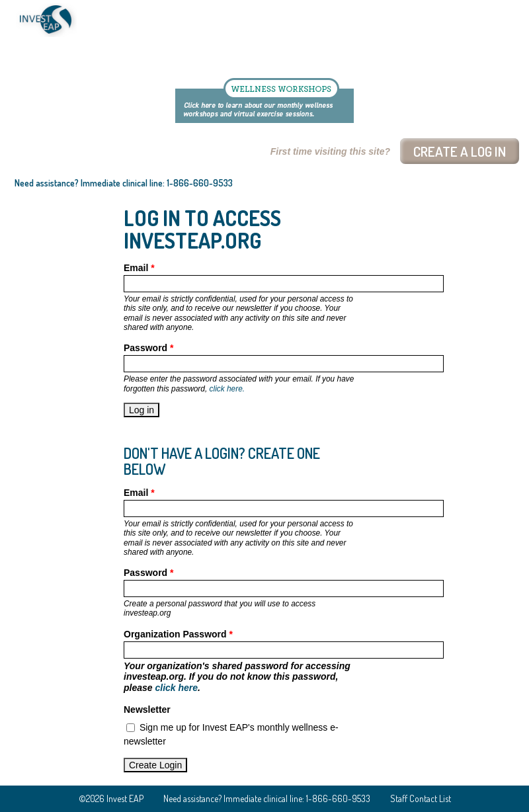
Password (148, 348)
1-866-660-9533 (200, 183)
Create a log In (460, 151)
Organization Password (178, 634)
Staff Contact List (421, 798)
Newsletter (147, 710)
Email (139, 268)
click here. (227, 389)
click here (176, 688)
